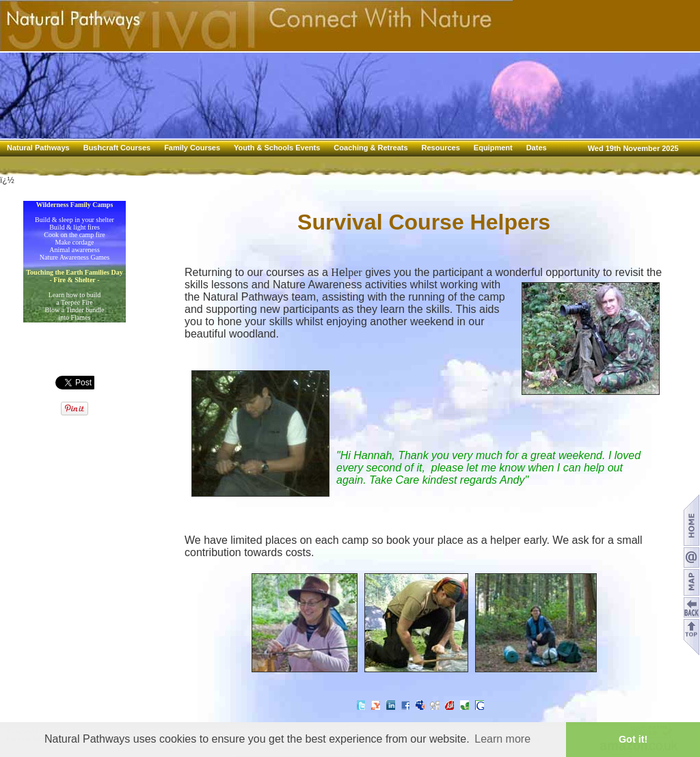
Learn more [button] (502, 739)
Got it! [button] (633, 739)
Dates (537, 148)
